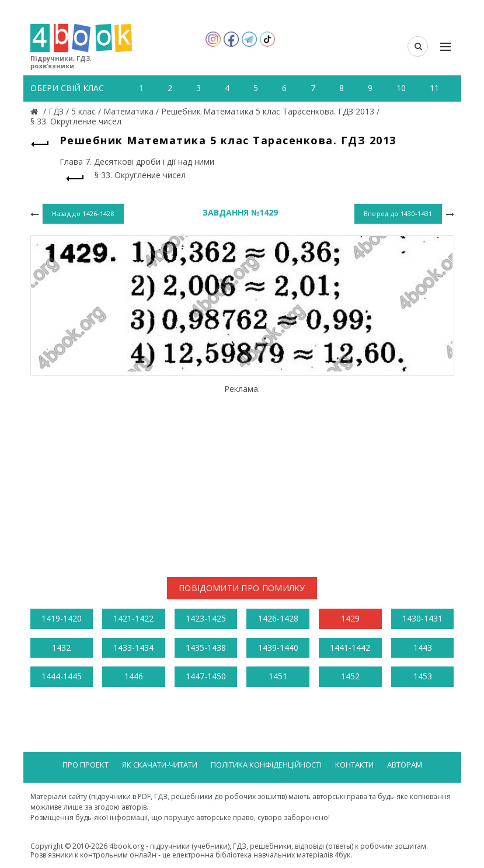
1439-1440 (278, 647)
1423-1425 (206, 618)
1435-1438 (206, 647)
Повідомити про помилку (242, 588)
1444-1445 (62, 676)
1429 (350, 618)
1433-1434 (133, 647)
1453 (423, 676)
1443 (423, 647)
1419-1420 (62, 618)
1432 (61, 647)
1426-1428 (278, 618)
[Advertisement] (242, 476)
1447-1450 (206, 676)
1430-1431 (422, 618)
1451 (278, 676)
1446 (134, 676)
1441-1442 (350, 647)
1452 (350, 676)
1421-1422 (133, 618)
